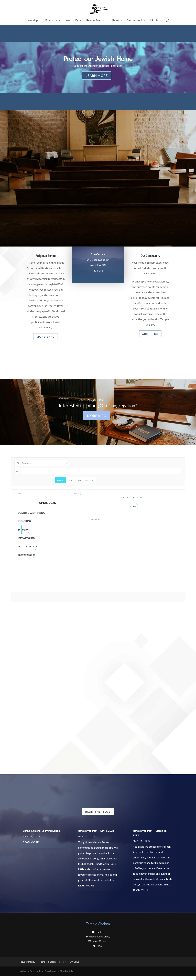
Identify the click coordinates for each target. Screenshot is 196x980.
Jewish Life (72, 20)
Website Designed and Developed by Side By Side (46, 975)
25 (73, 547)
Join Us (154, 20)
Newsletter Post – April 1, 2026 (96, 835)
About (115, 20)
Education (51, 20)
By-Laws (75, 966)
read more (31, 846)
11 (73, 530)
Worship (33, 20)
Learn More (97, 75)
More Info (46, 337)
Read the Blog (98, 815)
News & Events (95, 20)
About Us (150, 334)
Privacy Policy (27, 966)
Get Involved (134, 20)
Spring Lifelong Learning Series (41, 835)
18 (73, 538)
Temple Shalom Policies (52, 966)
